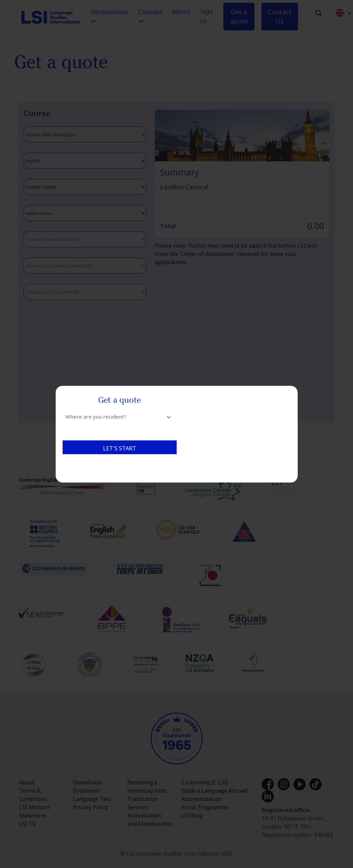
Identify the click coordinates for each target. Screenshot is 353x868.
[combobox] (120, 420)
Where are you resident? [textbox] (96, 417)
